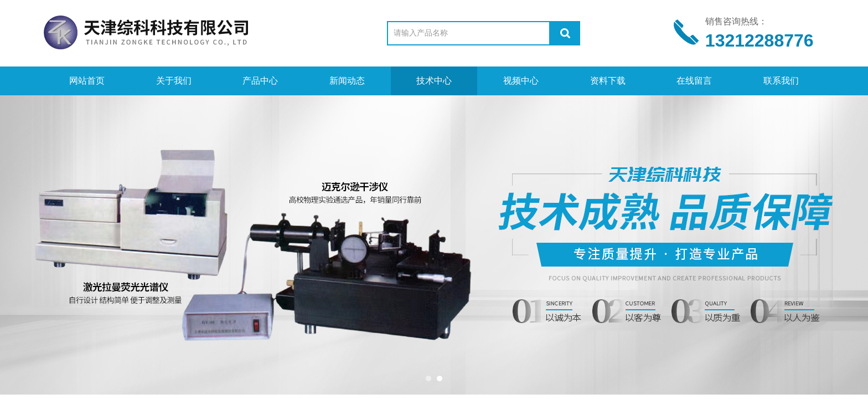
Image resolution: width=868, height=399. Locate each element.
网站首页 (87, 81)
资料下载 (608, 81)
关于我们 (174, 81)
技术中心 (434, 81)
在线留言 (694, 81)
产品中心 (260, 81)
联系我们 (781, 81)
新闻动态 (347, 81)
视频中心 (521, 81)
